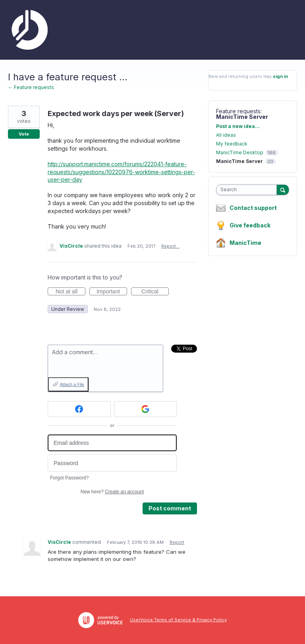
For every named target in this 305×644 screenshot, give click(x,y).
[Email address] (112, 443)
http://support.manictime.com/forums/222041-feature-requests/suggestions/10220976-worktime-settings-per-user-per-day (121, 172)
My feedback (232, 144)
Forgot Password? (69, 478)
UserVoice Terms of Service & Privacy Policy (178, 620)
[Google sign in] (146, 409)
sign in (280, 76)
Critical (155, 292)
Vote (24, 134)
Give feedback (250, 225)
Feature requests (238, 111)
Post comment (170, 508)
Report (177, 542)
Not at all (70, 292)
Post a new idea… (238, 126)
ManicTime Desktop (240, 152)
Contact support (253, 208)
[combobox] (248, 190)
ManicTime (245, 243)
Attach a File (72, 384)
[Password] (112, 463)
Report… (170, 246)
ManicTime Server (242, 117)
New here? (112, 492)
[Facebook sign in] (79, 409)
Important (112, 292)
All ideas (226, 135)
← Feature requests (31, 87)
